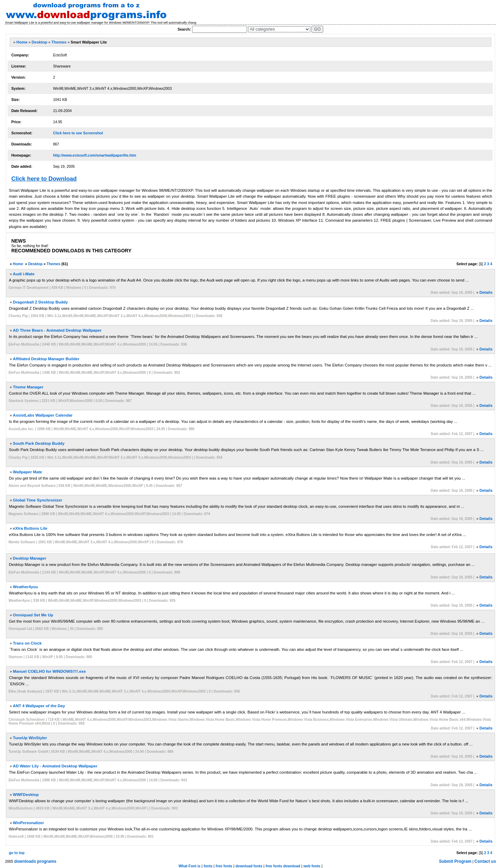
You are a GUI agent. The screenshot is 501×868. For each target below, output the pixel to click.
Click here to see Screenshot (78, 133)
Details (486, 292)
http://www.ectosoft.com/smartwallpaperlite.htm (94, 155)
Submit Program (455, 861)
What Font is (189, 866)
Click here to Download (44, 179)
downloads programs (35, 861)
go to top (17, 853)
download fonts (249, 866)
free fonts (224, 866)
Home (22, 42)
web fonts (312, 866)
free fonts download (283, 866)
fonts (208, 866)
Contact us (485, 861)
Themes (59, 42)
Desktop (39, 42)
